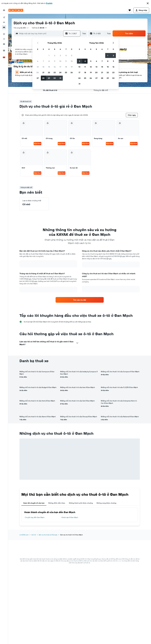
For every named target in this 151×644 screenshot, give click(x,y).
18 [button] (66, 67)
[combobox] (21, 28)
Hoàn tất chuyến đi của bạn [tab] (34, 503)
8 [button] (49, 61)
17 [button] (60, 67)
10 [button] (60, 61)
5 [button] (72, 55)
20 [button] (38, 72)
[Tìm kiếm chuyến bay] (4, 17)
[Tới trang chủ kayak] (16, 10)
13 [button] (38, 67)
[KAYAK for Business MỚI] (4, 44)
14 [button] (43, 67)
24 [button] (60, 72)
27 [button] (38, 78)
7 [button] (43, 61)
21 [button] (43, 72)
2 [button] (55, 55)
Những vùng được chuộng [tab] (106, 503)
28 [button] (43, 78)
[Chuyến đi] (4, 51)
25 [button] (66, 72)
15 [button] (49, 67)
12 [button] (72, 61)
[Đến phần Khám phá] (4, 34)
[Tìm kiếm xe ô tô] (4, 27)
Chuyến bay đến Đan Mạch (35, 517)
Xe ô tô (34, 535)
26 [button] (72, 72)
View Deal (37, 144)
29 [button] (49, 78)
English (49, 3)
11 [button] (66, 61)
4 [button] (66, 55)
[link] (80, 300)
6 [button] (38, 61)
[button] (148, 3)
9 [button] (55, 61)
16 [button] (55, 67)
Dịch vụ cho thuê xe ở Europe (48, 535)
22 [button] (49, 72)
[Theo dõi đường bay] (4, 39)
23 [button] (55, 72)
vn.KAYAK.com (24, 535)
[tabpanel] (80, 515)
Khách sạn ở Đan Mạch (70, 517)
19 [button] (72, 67)
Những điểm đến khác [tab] (57, 503)
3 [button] (60, 55)
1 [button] (49, 55)
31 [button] (60, 78)
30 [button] (55, 78)
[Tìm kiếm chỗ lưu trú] (4, 22)
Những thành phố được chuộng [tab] (81, 503)
